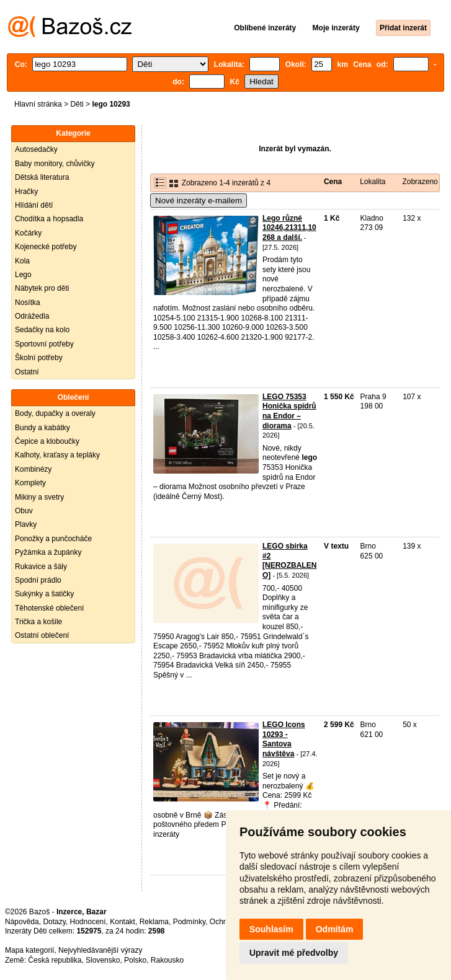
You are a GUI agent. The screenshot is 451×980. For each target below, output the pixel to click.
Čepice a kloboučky (47, 441)
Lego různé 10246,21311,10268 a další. (289, 228)
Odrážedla (32, 316)
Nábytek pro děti (42, 288)
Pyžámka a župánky (48, 552)
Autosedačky (36, 149)
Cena (333, 182)
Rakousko (167, 960)
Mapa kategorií (29, 950)
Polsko (135, 960)
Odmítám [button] (335, 929)
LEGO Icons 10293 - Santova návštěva (284, 739)
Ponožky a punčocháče (53, 539)
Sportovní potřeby (44, 344)
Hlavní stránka (38, 104)
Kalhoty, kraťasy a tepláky (57, 455)
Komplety (30, 483)
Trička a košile (38, 622)
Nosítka (28, 302)
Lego (23, 275)
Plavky (26, 524)
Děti (77, 104)
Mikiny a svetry (39, 497)
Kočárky (28, 233)
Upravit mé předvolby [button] (294, 953)
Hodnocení (88, 922)
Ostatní (27, 372)
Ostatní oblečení (42, 635)
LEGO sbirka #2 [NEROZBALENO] (289, 561)
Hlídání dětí (34, 205)
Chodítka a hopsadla (49, 219)
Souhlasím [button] (271, 929)
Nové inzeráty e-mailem (199, 201)
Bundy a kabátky (42, 428)
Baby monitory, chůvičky (55, 164)
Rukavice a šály (41, 567)
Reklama (154, 922)
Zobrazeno (420, 182)
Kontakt (123, 922)
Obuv (24, 511)
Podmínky (189, 922)
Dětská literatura (42, 177)
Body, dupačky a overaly (55, 413)
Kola (22, 261)
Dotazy (54, 922)
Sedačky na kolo (42, 330)
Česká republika (55, 960)
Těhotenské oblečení (49, 608)
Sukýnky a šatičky (44, 594)
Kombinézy (33, 469)
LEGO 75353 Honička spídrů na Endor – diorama (289, 411)
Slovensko (103, 960)
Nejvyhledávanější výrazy (100, 950)
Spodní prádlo (38, 580)
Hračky (26, 192)
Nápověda (22, 922)
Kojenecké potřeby (46, 247)
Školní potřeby (39, 358)
